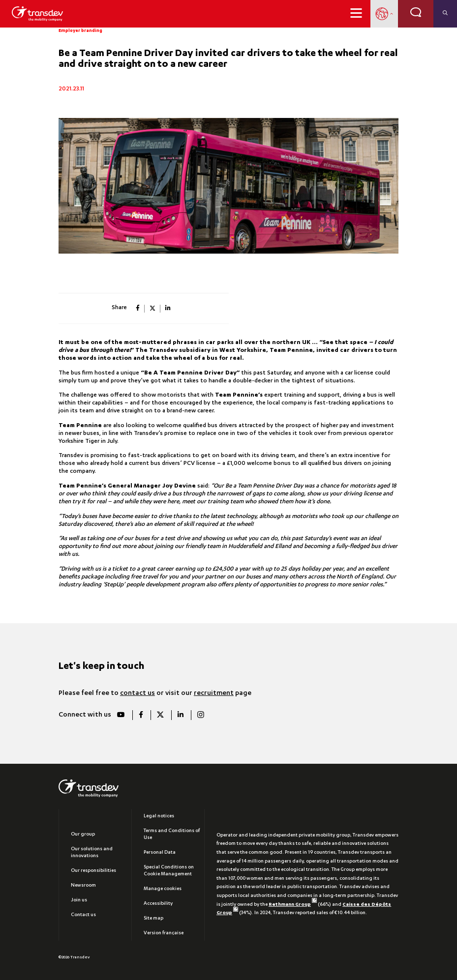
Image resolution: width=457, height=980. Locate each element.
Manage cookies (163, 889)
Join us (79, 900)
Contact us (83, 915)
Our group (83, 835)
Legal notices (159, 816)
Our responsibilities (93, 871)
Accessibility (158, 904)
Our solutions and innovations (92, 853)
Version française (164, 933)
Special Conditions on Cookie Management (169, 871)
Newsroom (83, 886)
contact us (137, 693)
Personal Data (160, 853)
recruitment (214, 693)
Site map (153, 919)
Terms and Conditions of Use (172, 835)
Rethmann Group (293, 905)
